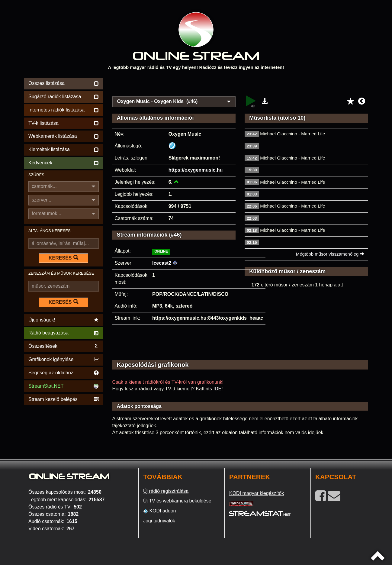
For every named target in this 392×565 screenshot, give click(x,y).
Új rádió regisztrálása (166, 491)
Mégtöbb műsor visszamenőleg (330, 254)
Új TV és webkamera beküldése (177, 501)
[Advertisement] (240, 85)
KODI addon (160, 511)
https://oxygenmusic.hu (196, 170)
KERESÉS (63, 258)
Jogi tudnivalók (159, 521)
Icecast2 (162, 263)
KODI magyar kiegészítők (257, 493)
